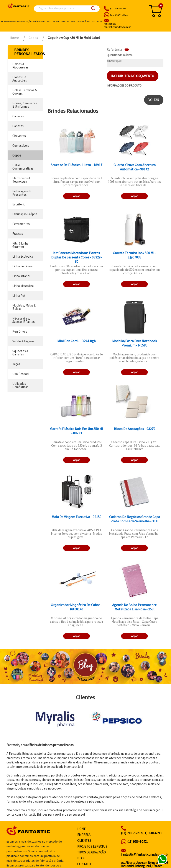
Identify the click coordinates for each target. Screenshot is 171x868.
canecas (18, 116)
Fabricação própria (30, 21)
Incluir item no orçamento (133, 76)
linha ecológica (23, 256)
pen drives (20, 331)
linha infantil (21, 276)
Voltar (154, 100)
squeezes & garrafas (20, 353)
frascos (18, 234)
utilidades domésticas (20, 385)
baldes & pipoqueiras (20, 66)
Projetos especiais (53, 21)
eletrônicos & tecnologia (21, 180)
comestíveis (21, 146)
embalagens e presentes (22, 193)
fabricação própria (25, 214)
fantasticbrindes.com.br (124, 25)
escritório (19, 204)
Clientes (84, 841)
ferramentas (21, 224)
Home (5, 21)
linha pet (19, 296)
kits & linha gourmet (20, 245)
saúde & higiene (23, 341)
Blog (91, 21)
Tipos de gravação (76, 21)
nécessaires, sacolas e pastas (24, 320)
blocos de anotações (20, 79)
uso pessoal (21, 374)
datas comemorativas (23, 167)
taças (16, 364)
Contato (100, 21)
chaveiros (19, 136)
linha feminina (22, 266)
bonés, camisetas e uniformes (25, 105)
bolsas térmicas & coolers (25, 92)
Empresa (13, 21)
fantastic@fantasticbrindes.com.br (145, 854)
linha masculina (23, 286)
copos (17, 155)
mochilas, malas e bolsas (24, 307)
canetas (18, 126)
